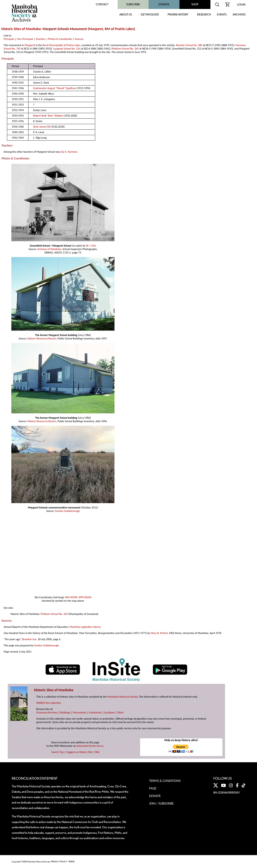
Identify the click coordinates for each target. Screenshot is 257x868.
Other (121, 712)
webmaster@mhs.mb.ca (90, 746)
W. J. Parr (91, 246)
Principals (9, 39)
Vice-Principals (25, 39)
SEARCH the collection (49, 703)
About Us (126, 15)
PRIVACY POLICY (59, 862)
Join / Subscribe (161, 803)
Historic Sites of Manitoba (21, 29)
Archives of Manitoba (49, 249)
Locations (109, 712)
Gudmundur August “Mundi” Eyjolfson (55, 88)
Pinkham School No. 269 (125, 49)
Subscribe (133, 4)
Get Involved (150, 15)
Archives (239, 15)
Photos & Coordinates (60, 39)
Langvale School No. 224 (67, 49)
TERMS (71, 862)
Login (241, 5)
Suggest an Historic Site (79, 752)
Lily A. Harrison (69, 152)
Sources (79, 39)
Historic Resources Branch (42, 338)
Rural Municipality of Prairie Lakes (62, 45)
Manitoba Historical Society (122, 697)
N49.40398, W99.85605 (78, 597)
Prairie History (178, 15)
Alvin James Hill (42, 127)
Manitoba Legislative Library (85, 627)
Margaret (96, 29)
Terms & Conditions (165, 781)
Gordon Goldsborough (67, 511)
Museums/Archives (47, 712)
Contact (102, 4)
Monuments (80, 712)
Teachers (41, 39)
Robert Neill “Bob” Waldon (48, 116)
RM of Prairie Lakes (119, 29)
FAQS (153, 788)
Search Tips (58, 752)
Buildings (65, 712)
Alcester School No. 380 (189, 45)
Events (222, 15)
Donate (164, 4)
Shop (195, 4)
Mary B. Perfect (159, 633)
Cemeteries (95, 712)
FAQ (97, 752)
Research (204, 15)
